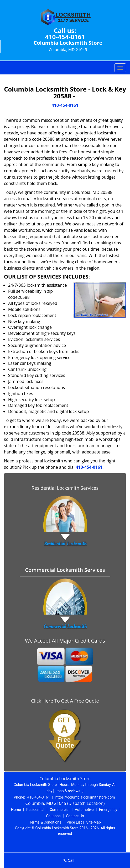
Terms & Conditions (45, 822)
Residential (35, 810)
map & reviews (69, 791)
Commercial (59, 810)
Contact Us (75, 816)
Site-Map (94, 822)
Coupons (53, 816)
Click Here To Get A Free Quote (65, 701)
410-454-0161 (65, 37)
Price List (74, 822)
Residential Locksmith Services (65, 488)
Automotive (84, 810)
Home (16, 810)
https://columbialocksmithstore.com (85, 797)
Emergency (108, 810)
